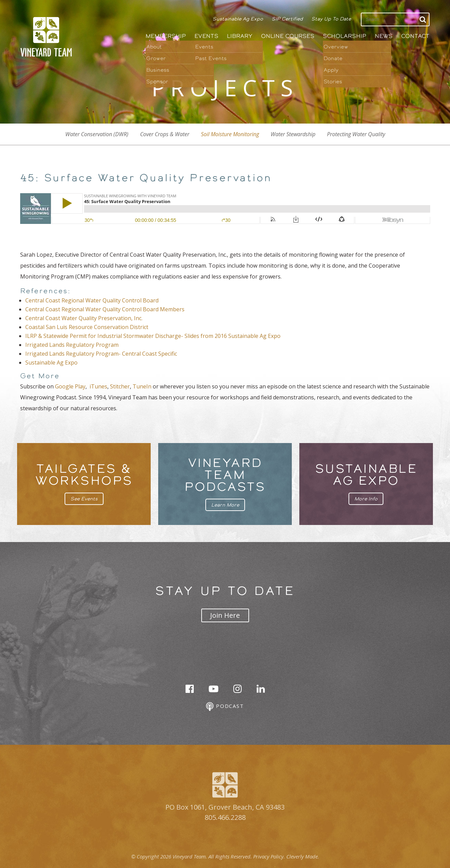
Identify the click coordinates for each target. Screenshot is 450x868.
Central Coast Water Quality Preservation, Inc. (84, 318)
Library (240, 36)
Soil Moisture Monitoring (230, 134)
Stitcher (120, 386)
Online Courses (288, 36)
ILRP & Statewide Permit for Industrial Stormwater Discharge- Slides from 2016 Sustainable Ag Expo (153, 336)
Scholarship (345, 36)
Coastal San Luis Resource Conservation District (87, 327)
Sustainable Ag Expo (238, 19)
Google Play (70, 386)
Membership (166, 36)
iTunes (98, 386)
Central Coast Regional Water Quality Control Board (92, 300)
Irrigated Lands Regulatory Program (72, 345)
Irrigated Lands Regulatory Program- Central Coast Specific (101, 354)
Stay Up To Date (331, 19)
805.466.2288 (225, 817)
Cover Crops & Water (165, 134)
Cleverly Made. (303, 856)
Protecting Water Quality (356, 134)
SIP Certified (287, 19)
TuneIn (142, 386)
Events (206, 36)
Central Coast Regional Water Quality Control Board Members (105, 309)
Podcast (225, 707)
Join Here (225, 615)
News (384, 36)
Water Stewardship (293, 134)
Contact (415, 36)
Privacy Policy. (269, 856)
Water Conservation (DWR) (97, 134)
